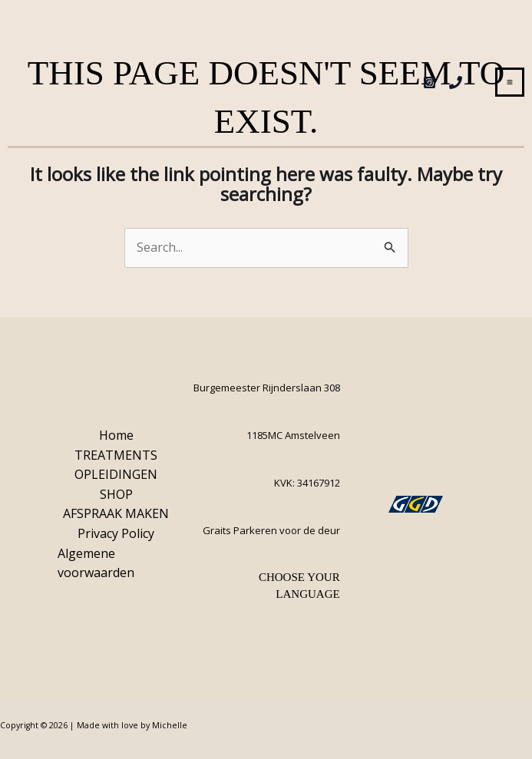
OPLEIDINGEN (116, 474)
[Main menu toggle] (510, 82)
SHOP (116, 494)
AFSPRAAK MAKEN (116, 513)
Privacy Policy (116, 533)
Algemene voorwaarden (96, 563)
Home (116, 435)
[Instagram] (430, 82)
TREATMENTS (116, 455)
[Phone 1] (456, 82)
